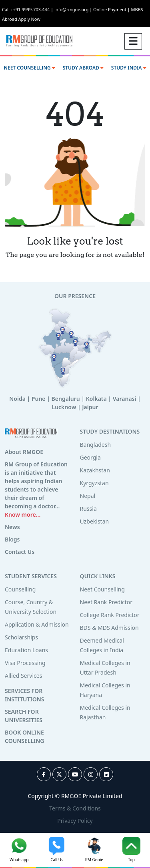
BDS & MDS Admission (109, 628)
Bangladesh (96, 445)
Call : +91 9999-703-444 (28, 9)
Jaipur (90, 407)
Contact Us (20, 552)
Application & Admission (37, 624)
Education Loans (26, 650)
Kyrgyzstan (94, 483)
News (12, 527)
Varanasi (125, 399)
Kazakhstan (95, 470)
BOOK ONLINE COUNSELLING (24, 737)
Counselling (20, 589)
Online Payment (112, 9)
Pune (39, 399)
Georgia (90, 457)
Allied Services (23, 676)
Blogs (12, 539)
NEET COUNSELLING (29, 68)
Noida (17, 399)
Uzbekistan (95, 521)
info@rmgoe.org (74, 9)
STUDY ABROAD (83, 68)
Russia (88, 509)
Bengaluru (66, 399)
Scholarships (21, 637)
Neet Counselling (102, 589)
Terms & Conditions (75, 808)
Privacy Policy (75, 821)
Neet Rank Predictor (106, 602)
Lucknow (64, 407)
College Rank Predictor (110, 615)
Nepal (88, 496)
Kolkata (96, 399)
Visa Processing (25, 663)
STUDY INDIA (129, 68)
